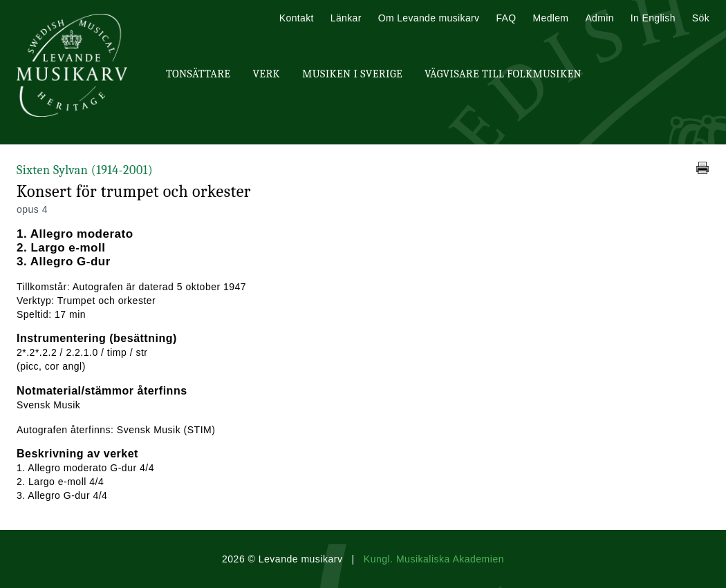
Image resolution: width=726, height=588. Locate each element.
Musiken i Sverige (352, 74)
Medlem (550, 18)
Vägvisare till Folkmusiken (503, 74)
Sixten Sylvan (85, 170)
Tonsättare (198, 74)
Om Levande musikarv (429, 18)
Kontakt (297, 18)
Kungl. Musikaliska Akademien (434, 559)
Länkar (346, 18)
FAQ (506, 18)
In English (653, 18)
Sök (701, 18)
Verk (266, 74)
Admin (599, 18)
